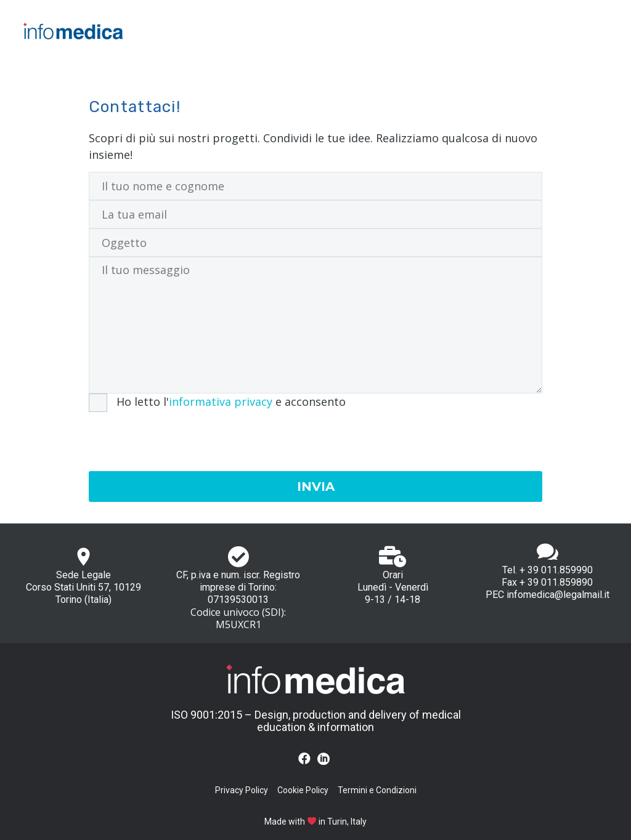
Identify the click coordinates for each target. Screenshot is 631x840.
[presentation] (182, 436)
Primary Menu (597, 31)
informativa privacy (221, 402)
